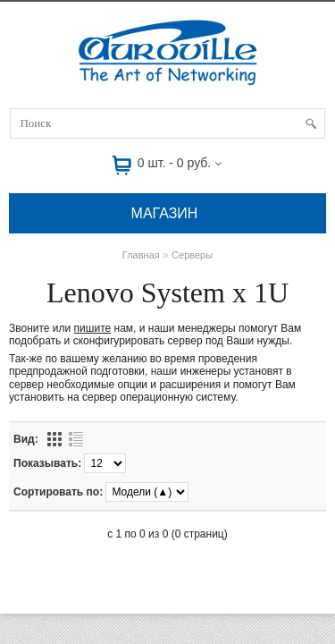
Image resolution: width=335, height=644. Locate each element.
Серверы (192, 255)
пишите (93, 328)
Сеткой (54, 439)
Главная (141, 255)
